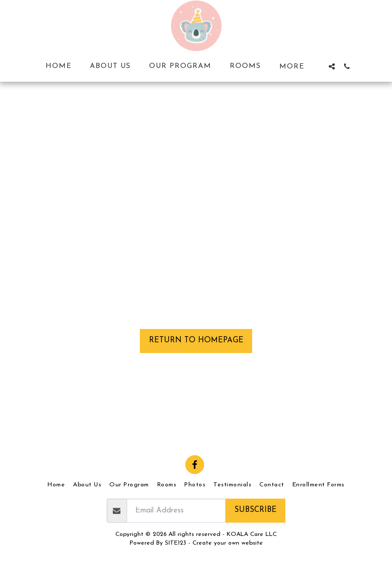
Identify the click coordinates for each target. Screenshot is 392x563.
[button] (332, 66)
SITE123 (176, 543)
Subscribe (255, 510)
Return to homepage (196, 341)
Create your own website (228, 543)
